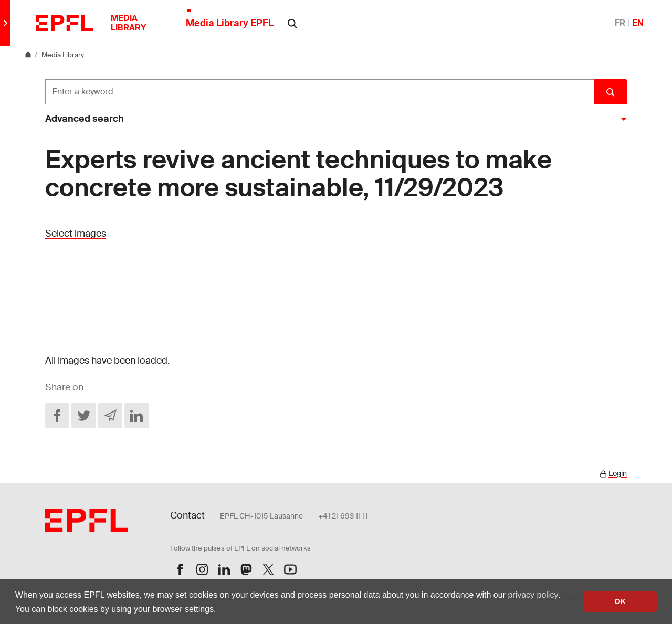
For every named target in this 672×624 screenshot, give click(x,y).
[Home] (29, 55)
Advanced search (85, 119)
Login (618, 473)
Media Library (63, 55)
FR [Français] (620, 23)
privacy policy (533, 595)
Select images (76, 234)
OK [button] (620, 601)
